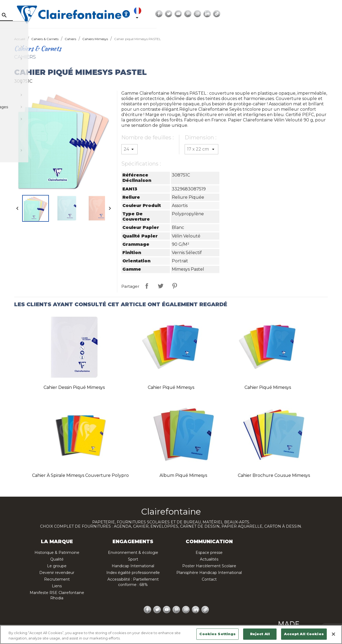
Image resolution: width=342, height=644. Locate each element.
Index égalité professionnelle (133, 573)
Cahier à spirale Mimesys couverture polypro (80, 475)
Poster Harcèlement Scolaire (209, 566)
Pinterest (305, 14)
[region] (171, 635)
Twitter (286, 14)
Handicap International (133, 566)
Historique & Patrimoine (57, 553)
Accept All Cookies (304, 634)
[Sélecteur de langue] (253, 14)
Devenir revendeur (57, 573)
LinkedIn (324, 14)
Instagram (314, 14)
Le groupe (57, 566)
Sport (133, 559)
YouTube (295, 14)
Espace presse (209, 553)
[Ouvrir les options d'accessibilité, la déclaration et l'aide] (237, 14)
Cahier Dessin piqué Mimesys (74, 387)
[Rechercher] (57, 15)
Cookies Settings (217, 634)
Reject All (260, 634)
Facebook (276, 14)
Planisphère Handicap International (209, 573)
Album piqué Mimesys (183, 475)
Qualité (57, 559)
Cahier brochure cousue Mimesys (274, 475)
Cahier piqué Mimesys (171, 387)
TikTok (334, 14)
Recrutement (57, 579)
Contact (209, 579)
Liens (57, 586)
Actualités (209, 559)
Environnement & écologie (133, 553)
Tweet (161, 286)
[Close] (333, 634)
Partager (147, 286)
